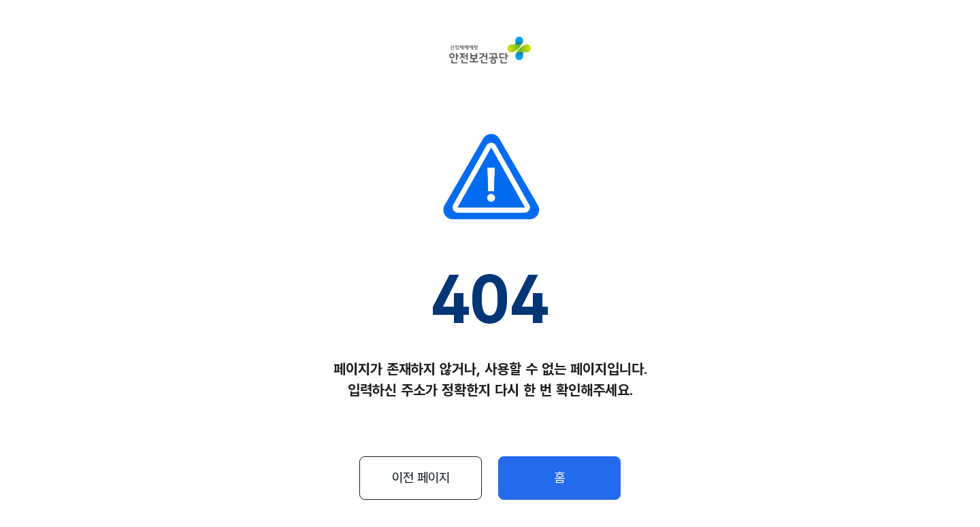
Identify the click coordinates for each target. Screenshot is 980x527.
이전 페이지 (421, 478)
